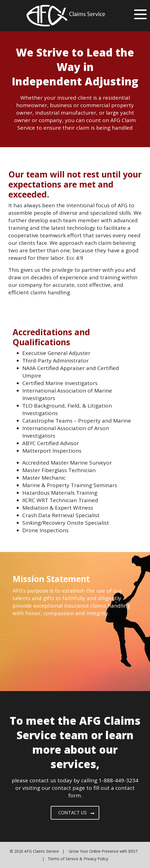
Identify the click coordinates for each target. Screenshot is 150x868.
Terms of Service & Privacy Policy (78, 859)
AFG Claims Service (42, 851)
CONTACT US (76, 813)
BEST (133, 851)
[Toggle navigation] (140, 14)
